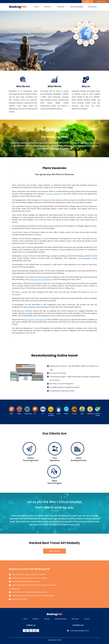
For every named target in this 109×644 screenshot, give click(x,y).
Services (47, 619)
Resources (75, 619)
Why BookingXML (77, 7)
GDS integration (85, 258)
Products (36, 619)
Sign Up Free (54, 551)
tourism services (33, 206)
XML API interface (35, 283)
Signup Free (101, 1)
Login (87, 1)
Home (37, 7)
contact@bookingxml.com (78, 631)
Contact (87, 619)
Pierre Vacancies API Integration (36, 307)
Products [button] (48, 7)
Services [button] (61, 7)
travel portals (64, 320)
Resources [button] (93, 7)
